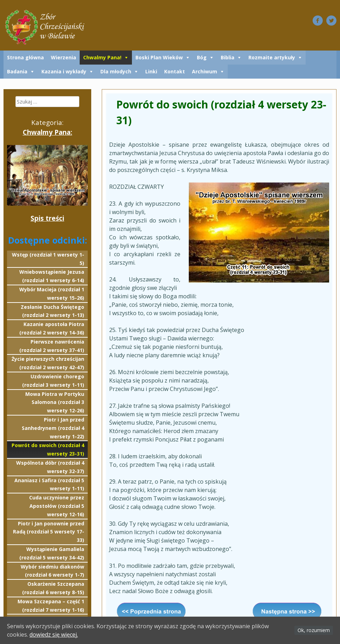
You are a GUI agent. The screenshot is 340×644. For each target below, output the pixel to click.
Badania (17, 71)
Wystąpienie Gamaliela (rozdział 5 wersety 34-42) (52, 553)
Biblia (228, 57)
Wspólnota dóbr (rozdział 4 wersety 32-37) (50, 467)
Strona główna (25, 57)
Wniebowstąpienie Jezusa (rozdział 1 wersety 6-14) (52, 276)
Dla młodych (116, 71)
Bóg (202, 57)
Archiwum (205, 71)
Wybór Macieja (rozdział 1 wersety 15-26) (52, 294)
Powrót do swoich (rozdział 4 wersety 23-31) (48, 449)
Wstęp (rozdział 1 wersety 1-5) (48, 259)
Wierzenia (64, 57)
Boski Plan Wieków (159, 57)
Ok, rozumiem (314, 630)
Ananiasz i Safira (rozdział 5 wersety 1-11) (49, 484)
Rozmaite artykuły (272, 57)
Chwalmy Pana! (102, 57)
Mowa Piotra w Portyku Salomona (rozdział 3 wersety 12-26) (55, 402)
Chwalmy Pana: (48, 132)
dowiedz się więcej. (54, 635)
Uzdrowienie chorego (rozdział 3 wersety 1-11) (53, 381)
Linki (151, 71)
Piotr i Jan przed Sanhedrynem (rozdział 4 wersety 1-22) (53, 428)
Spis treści (47, 218)
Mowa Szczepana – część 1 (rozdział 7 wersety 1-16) (51, 606)
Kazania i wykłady (64, 71)
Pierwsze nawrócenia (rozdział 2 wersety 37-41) (52, 346)
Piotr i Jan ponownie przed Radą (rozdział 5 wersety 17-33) (49, 532)
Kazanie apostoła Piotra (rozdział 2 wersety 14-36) (52, 328)
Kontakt (175, 71)
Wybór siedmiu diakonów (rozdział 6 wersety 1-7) (52, 571)
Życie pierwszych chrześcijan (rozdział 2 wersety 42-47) (48, 363)
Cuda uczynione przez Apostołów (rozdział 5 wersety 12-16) (57, 506)
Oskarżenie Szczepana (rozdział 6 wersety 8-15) (53, 588)
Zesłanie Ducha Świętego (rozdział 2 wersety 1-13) (52, 311)
